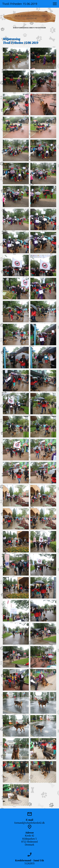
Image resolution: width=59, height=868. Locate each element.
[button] (55, 4)
